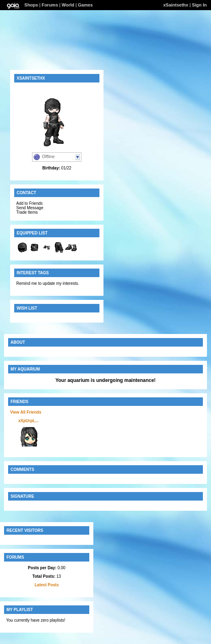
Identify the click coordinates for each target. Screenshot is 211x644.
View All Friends (26, 412)
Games (85, 5)
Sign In (199, 5)
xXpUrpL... (28, 421)
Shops (31, 5)
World (68, 5)
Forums (50, 5)
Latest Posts (46, 585)
